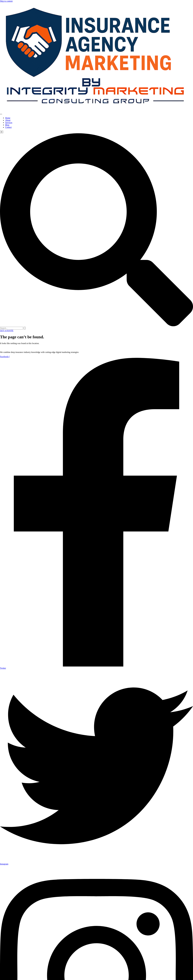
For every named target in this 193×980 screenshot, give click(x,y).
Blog (7, 125)
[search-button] (25, 328)
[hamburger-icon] (1, 114)
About (8, 120)
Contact (8, 127)
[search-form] (12, 328)
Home (8, 118)
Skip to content (6, 1)
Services (9, 123)
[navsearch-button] (96, 326)
